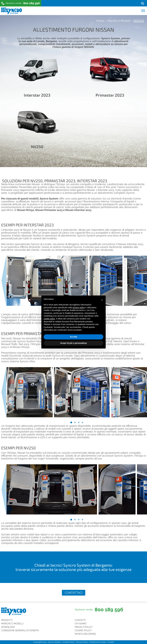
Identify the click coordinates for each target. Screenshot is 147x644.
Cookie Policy (83, 630)
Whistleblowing (85, 634)
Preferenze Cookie (98, 642)
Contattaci (74, 593)
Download (8, 627)
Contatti (80, 620)
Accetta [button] (74, 337)
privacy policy (79, 308)
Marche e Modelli (119, 21)
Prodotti (7, 620)
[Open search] (143, 3)
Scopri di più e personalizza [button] (73, 343)
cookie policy (49, 319)
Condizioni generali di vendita (20, 630)
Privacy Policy (84, 627)
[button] (102, 300)
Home (100, 21)
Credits (111, 642)
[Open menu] (143, 11)
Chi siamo (81, 624)
